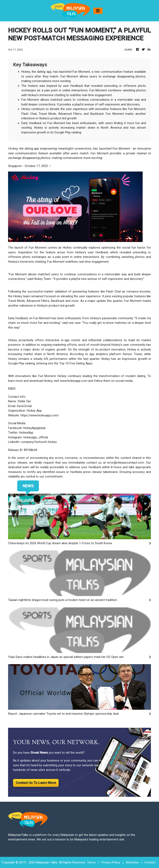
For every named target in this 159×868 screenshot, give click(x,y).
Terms (91, 862)
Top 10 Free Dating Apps (76, 363)
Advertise (132, 862)
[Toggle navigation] (98, 11)
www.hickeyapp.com (74, 381)
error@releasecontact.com (126, 463)
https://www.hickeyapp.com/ (40, 415)
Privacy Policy (111, 862)
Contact (150, 862)
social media (124, 381)
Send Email (24, 406)
